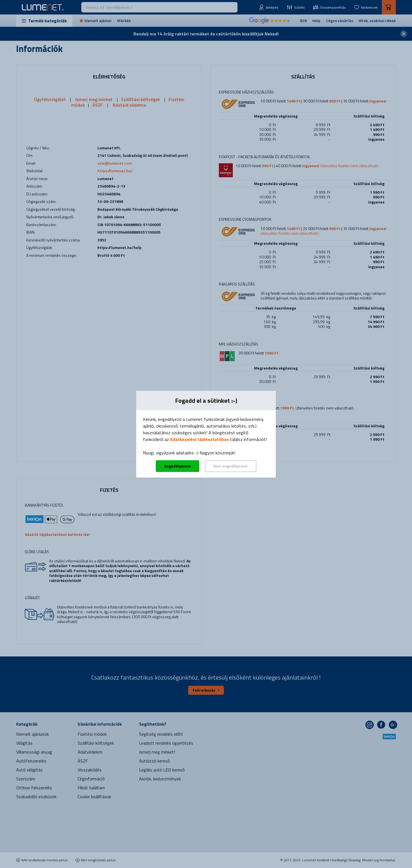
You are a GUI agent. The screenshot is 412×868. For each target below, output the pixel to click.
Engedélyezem (178, 466)
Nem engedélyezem (231, 466)
